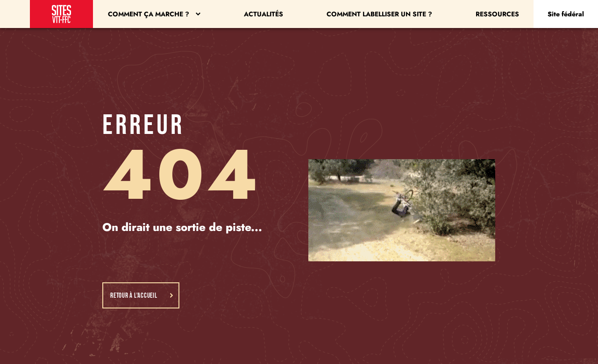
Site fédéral (566, 14)
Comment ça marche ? (154, 14)
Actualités (263, 14)
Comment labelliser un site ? (379, 14)
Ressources (497, 14)
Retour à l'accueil (142, 296)
